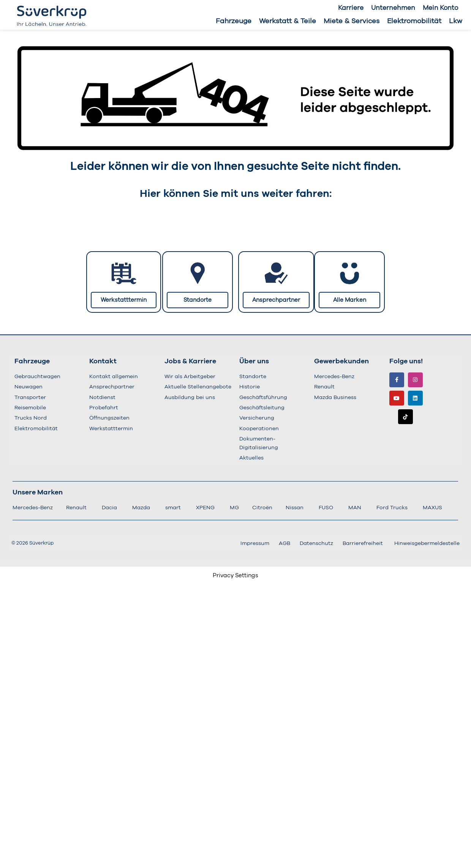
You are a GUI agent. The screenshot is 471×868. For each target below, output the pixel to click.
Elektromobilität (414, 21)
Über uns (254, 361)
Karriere (351, 8)
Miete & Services (352, 21)
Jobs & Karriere (190, 361)
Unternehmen (393, 8)
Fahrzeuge (234, 21)
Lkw (456, 21)
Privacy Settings (235, 576)
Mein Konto (440, 8)
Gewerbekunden (341, 361)
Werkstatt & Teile (288, 21)
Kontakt (103, 361)
